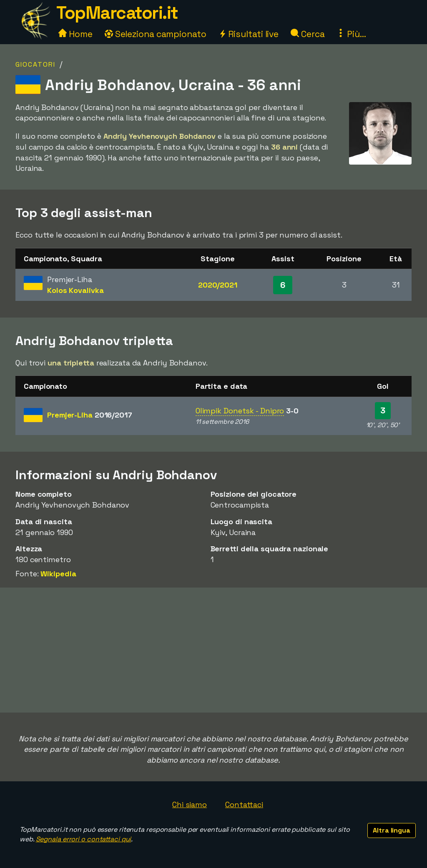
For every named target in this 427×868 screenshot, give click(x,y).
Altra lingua (392, 830)
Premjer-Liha (90, 415)
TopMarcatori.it (117, 13)
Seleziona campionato (156, 34)
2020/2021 (218, 285)
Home (75, 34)
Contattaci (244, 804)
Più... (351, 34)
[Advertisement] (213, 650)
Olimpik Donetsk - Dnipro (240, 411)
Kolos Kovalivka (75, 290)
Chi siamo (190, 804)
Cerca (308, 34)
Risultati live (249, 34)
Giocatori (35, 64)
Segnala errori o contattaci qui (84, 839)
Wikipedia (58, 574)
